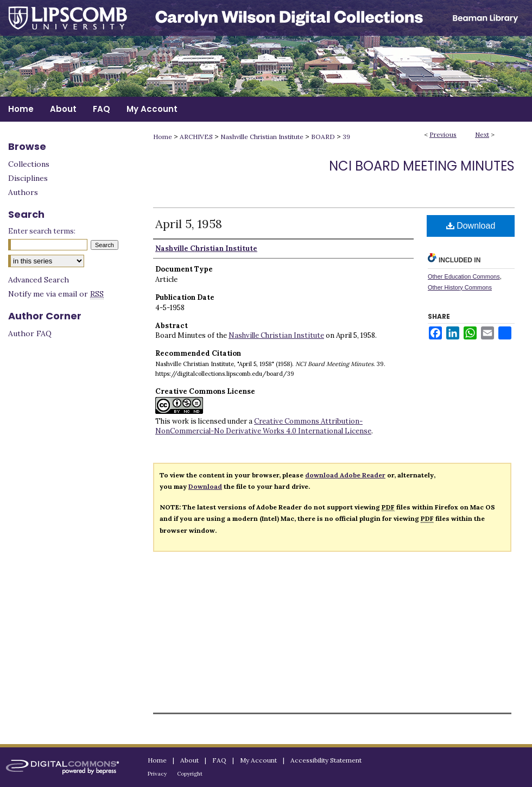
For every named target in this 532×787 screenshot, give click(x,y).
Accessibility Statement (326, 760)
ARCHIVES (196, 137)
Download (471, 226)
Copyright (190, 774)
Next (482, 134)
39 (346, 137)
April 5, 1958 (189, 224)
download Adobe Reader (345, 475)
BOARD (323, 137)
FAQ (219, 760)
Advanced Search (39, 280)
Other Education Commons (464, 276)
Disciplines (28, 178)
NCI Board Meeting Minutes (422, 166)
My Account (258, 760)
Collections (29, 164)
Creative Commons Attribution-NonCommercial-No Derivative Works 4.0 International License (263, 426)
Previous (443, 134)
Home (163, 137)
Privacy (157, 774)
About (189, 760)
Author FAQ (30, 333)
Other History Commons (460, 287)
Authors (23, 192)
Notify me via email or (56, 294)
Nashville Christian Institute (262, 137)
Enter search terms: (42, 231)
